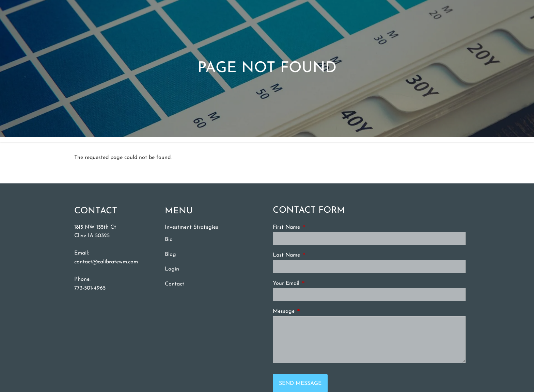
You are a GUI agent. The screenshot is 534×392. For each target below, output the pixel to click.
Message (310, 311)
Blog (170, 255)
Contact (175, 284)
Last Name (312, 255)
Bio (169, 240)
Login (172, 269)
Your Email (312, 283)
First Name (312, 227)
